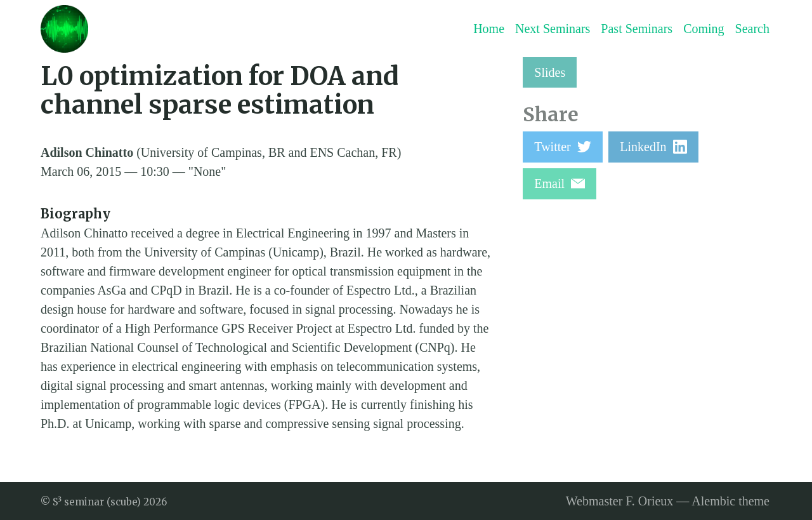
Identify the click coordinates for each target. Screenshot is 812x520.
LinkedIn (653, 147)
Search (752, 29)
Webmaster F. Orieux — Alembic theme (668, 501)
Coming (704, 29)
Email (560, 183)
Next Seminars (553, 29)
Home (489, 29)
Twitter (562, 147)
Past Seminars (637, 29)
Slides (550, 72)
